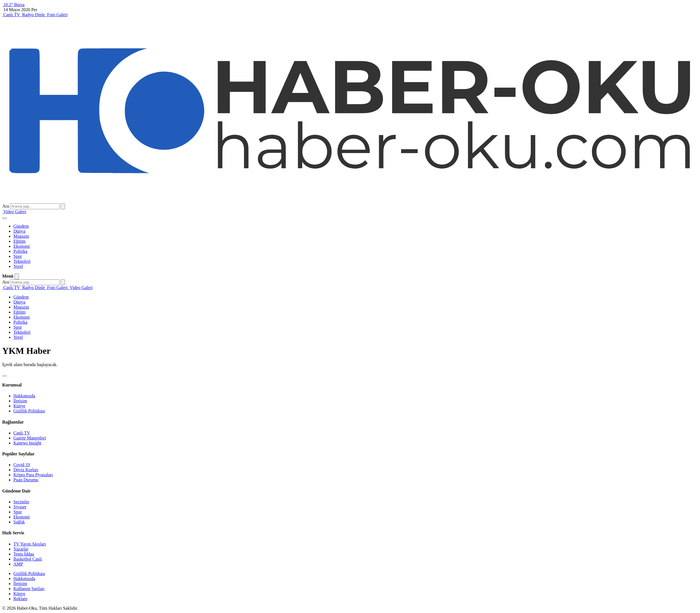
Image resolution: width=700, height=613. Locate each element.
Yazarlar (21, 549)
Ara (6, 206)
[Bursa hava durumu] (13, 5)
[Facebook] (3, 374)
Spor (18, 256)
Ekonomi (22, 246)
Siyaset (20, 507)
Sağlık (19, 522)
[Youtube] (6, 374)
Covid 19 (22, 465)
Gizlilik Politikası (29, 411)
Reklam (20, 599)
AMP (18, 564)
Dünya (19, 231)
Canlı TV (22, 433)
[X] (4, 374)
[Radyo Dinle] (33, 15)
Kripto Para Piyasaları (33, 475)
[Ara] (63, 206)
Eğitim (20, 241)
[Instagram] (5, 374)
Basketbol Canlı (28, 559)
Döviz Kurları (26, 470)
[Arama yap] (35, 206)
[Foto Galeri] (57, 15)
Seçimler (21, 502)
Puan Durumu (26, 480)
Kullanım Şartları (29, 589)
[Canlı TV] (12, 15)
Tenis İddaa (24, 554)
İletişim (20, 401)
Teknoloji (22, 261)
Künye (19, 406)
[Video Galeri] (14, 212)
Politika (20, 251)
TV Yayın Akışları (30, 544)
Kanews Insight (27, 443)
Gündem (21, 226)
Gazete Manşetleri (30, 438)
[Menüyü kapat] (17, 276)
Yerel (18, 266)
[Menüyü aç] (4, 218)
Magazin (21, 236)
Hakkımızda (24, 396)
